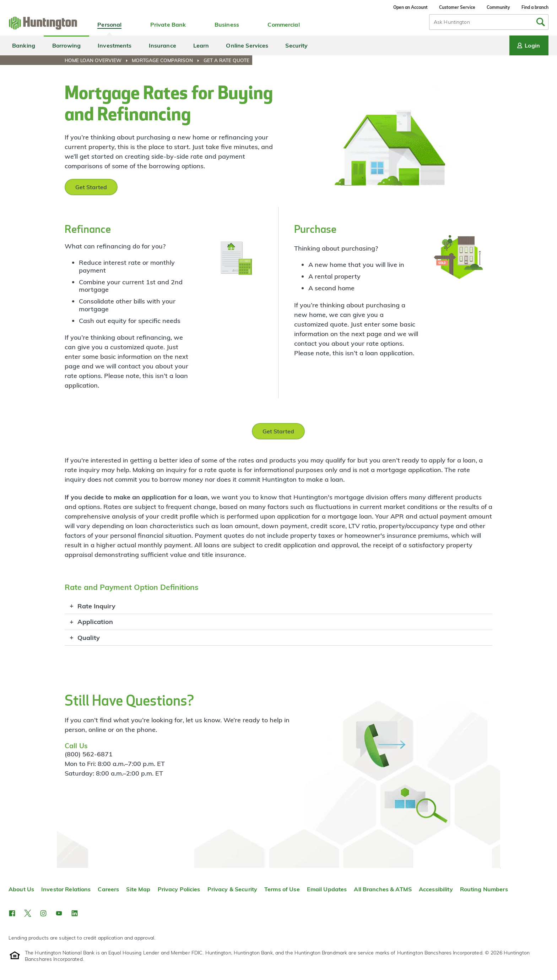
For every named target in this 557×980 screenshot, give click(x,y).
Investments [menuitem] (115, 45)
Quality (89, 638)
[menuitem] (98, 60)
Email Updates (327, 889)
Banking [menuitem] (24, 45)
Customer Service (457, 7)
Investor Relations (66, 889)
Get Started (91, 187)
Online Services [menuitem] (247, 45)
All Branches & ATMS (383, 889)
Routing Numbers (484, 889)
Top (500, 868)
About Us (21, 889)
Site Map (138, 889)
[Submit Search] (541, 22)
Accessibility (436, 889)
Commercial (283, 24)
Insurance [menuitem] (163, 45)
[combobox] (489, 22)
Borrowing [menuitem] (66, 45)
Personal (109, 24)
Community (498, 7)
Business (227, 24)
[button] (12, 913)
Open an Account (410, 7)
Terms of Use (282, 889)
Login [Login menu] (528, 45)
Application (95, 622)
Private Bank (168, 24)
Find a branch (535, 7)
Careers (108, 889)
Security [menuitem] (296, 45)
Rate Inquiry (96, 606)
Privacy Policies (179, 889)
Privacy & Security (232, 889)
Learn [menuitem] (201, 45)
